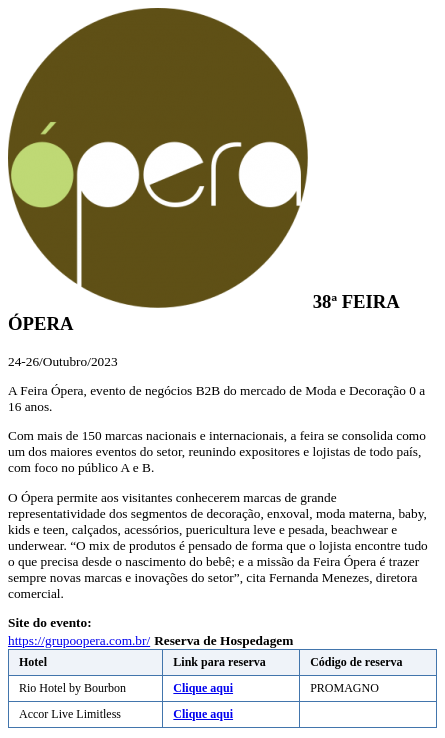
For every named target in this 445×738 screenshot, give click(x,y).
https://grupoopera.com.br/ (79, 640)
